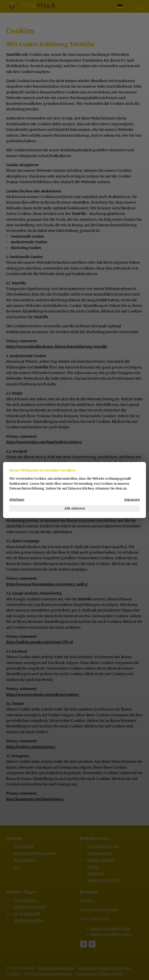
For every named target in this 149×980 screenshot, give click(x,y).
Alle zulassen (75, 508)
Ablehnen (17, 499)
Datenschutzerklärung (27, 488)
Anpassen (132, 499)
